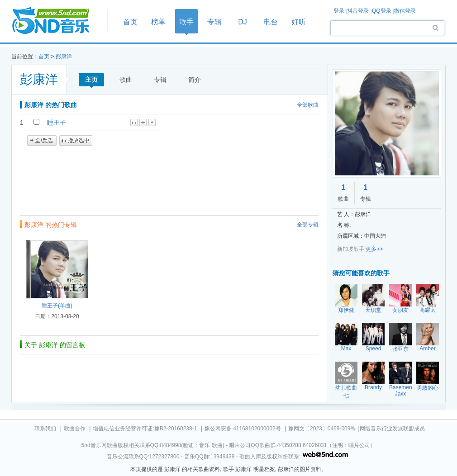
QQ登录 (382, 11)
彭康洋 (64, 57)
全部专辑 (308, 225)
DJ (243, 22)
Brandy (373, 387)
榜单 (158, 22)
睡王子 (57, 123)
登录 (339, 11)
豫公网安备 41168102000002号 (243, 429)
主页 (91, 80)
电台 (271, 22)
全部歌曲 (308, 105)
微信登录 (405, 11)
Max (346, 349)
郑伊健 (346, 310)
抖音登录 (358, 11)
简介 (195, 80)
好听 (299, 22)
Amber (427, 349)
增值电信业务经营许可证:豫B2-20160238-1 (145, 429)
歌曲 (126, 80)
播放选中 (76, 141)
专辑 (214, 22)
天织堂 (373, 310)
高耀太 (428, 310)
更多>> (374, 249)
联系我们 (45, 429)
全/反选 (42, 141)
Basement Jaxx (401, 391)
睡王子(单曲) (57, 306)
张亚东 (400, 349)
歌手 (186, 22)
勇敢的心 (428, 388)
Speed (374, 349)
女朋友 (400, 310)
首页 (57, 21)
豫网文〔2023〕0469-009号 (322, 429)
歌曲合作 (75, 429)
